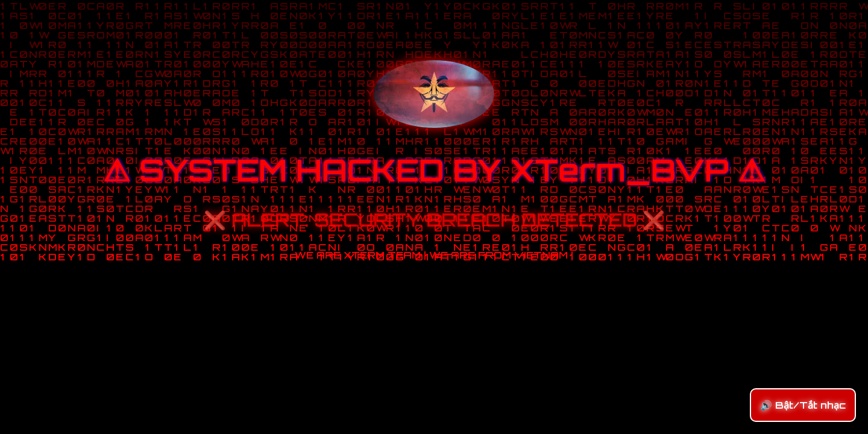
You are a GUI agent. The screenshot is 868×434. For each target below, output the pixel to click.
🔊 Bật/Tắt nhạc (803, 405)
